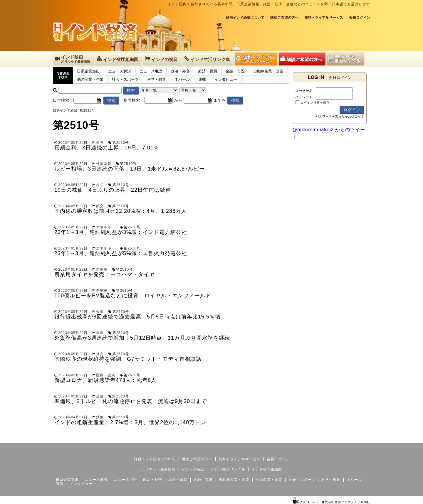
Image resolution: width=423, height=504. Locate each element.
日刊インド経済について (245, 18)
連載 (202, 79)
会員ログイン (360, 18)
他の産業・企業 (90, 79)
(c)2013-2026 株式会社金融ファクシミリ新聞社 (331, 502)
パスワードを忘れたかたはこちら (340, 116)
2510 (121, 143)
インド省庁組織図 (267, 469)
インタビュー (226, 79)
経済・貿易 (208, 71)
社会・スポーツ (125, 79)
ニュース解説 (119, 71)
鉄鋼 (100, 417)
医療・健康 (106, 375)
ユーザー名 (304, 91)
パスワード (304, 97)
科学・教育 (157, 79)
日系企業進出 (88, 71)
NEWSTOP (63, 75)
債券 (100, 143)
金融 (100, 312)
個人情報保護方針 (356, 439)
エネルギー (106, 227)
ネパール (182, 79)
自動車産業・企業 (268, 71)
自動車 (102, 269)
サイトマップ (325, 439)
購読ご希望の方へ (284, 18)
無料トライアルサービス (324, 18)
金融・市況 (235, 71)
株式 (100, 185)
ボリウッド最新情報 (158, 469)
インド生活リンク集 (228, 469)
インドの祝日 (193, 469)
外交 (100, 354)
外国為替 (104, 164)
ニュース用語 (151, 71)
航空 (100, 206)
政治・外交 (180, 71)
